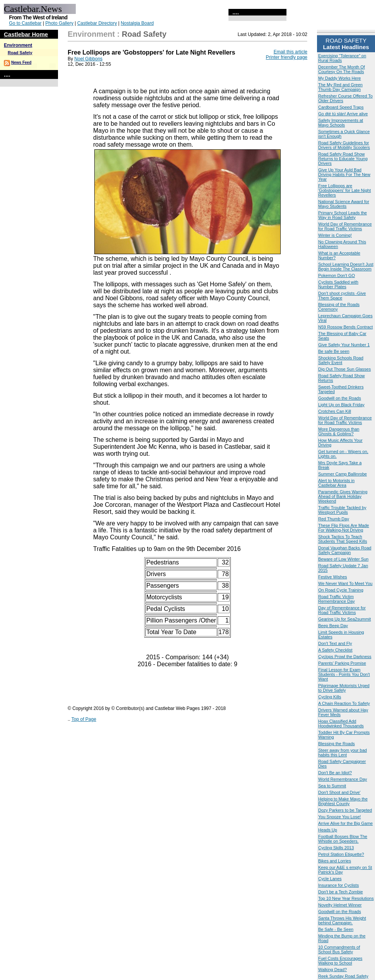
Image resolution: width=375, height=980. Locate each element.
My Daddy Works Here (339, 78)
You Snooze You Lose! (339, 817)
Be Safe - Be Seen (336, 929)
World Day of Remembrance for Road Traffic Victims (345, 226)
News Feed (21, 62)
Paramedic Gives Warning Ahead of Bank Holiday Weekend (343, 496)
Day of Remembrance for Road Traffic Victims (342, 610)
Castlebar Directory (97, 23)
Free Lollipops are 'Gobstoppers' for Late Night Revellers (344, 190)
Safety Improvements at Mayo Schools (341, 123)
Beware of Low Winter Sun (343, 559)
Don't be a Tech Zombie (341, 892)
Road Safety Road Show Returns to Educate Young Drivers (343, 159)
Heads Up (328, 830)
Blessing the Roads (337, 744)
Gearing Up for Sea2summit (344, 619)
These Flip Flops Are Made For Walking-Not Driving (343, 528)
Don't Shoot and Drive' (339, 792)
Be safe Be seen (334, 351)
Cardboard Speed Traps (341, 107)
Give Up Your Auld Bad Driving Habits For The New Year (344, 174)
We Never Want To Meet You (345, 583)
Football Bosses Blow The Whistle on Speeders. (343, 839)
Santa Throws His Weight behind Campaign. (342, 920)
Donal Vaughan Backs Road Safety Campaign (345, 550)
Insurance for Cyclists (338, 885)
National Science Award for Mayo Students (344, 204)
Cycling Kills (330, 697)
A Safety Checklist (335, 650)
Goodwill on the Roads (340, 398)
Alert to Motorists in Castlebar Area (336, 483)
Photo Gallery (59, 23)
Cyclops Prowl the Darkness (345, 657)
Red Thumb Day (334, 519)
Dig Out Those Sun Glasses (344, 369)
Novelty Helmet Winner (340, 905)
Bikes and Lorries (335, 861)
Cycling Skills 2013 (336, 848)
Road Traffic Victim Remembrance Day (337, 599)
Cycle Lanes (330, 879)
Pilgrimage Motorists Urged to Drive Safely (344, 688)
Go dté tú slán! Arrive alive (343, 114)
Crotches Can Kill (335, 411)
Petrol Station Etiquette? (341, 854)
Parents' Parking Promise (342, 663)
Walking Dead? (332, 970)
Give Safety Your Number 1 (344, 345)
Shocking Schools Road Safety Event (341, 360)
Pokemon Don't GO (337, 275)
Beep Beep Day (333, 626)
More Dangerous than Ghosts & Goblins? (339, 431)
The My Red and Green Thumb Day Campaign (340, 87)
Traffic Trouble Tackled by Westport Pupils (342, 510)
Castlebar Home (26, 34)
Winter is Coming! (335, 235)
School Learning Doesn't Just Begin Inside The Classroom (346, 267)
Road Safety (20, 53)
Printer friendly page (287, 57)
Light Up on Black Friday (341, 405)
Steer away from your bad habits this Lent (343, 753)
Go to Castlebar (25, 23)
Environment (18, 45)
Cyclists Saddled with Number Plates (338, 284)
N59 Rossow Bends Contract (345, 327)
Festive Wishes (333, 577)
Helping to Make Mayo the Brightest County (343, 801)
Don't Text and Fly (335, 643)
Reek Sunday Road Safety (343, 976)
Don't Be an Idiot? (335, 773)
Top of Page (84, 719)
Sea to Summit (332, 786)
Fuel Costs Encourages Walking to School (340, 961)
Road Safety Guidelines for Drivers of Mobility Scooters (344, 145)
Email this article (291, 52)
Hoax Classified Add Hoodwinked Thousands (341, 723)
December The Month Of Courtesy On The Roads (342, 69)
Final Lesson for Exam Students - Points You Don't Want (344, 674)
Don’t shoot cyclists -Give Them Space (342, 296)
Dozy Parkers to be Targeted (345, 810)
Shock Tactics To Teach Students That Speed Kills (343, 539)
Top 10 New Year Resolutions (346, 898)
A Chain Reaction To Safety (344, 703)
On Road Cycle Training (341, 590)
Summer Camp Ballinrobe (343, 474)
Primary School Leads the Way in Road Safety (343, 215)
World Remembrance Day (343, 779)
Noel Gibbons (88, 59)
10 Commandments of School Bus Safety (339, 949)
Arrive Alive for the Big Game (345, 823)
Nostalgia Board (137, 23)
